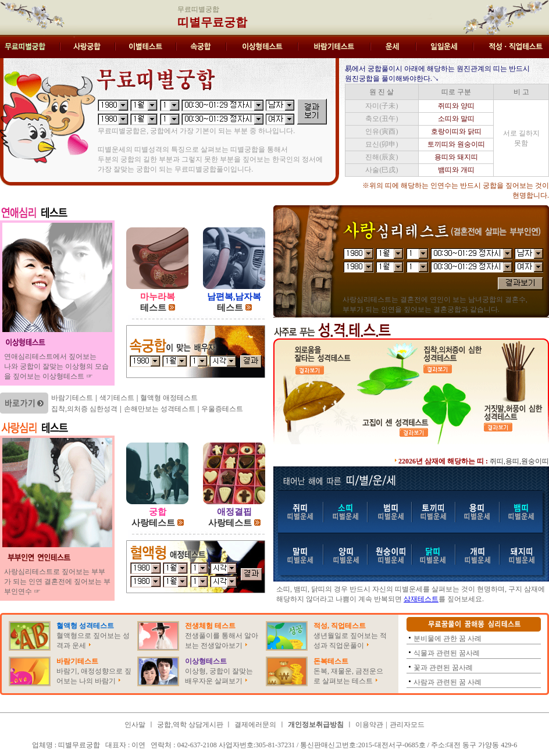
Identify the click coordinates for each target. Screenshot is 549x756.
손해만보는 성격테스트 (160, 409)
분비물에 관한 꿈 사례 (448, 639)
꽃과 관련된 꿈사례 (443, 668)
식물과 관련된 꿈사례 (447, 653)
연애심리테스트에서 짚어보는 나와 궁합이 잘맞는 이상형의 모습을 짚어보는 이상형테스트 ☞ (56, 366)
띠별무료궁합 (212, 22)
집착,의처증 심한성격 (84, 409)
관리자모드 (407, 725)
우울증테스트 (222, 409)
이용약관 (369, 725)
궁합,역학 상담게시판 (191, 725)
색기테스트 (117, 398)
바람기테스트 (72, 398)
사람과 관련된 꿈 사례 (448, 682)
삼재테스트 (421, 599)
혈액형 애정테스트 (169, 398)
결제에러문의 (255, 725)
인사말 (135, 725)
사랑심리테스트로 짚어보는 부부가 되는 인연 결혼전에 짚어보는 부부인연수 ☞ (57, 582)
